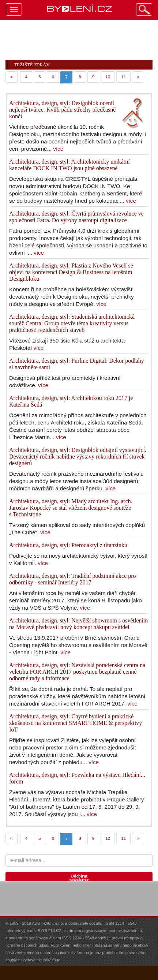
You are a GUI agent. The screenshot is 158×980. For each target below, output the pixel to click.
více (58, 149)
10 (108, 77)
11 (123, 77)
